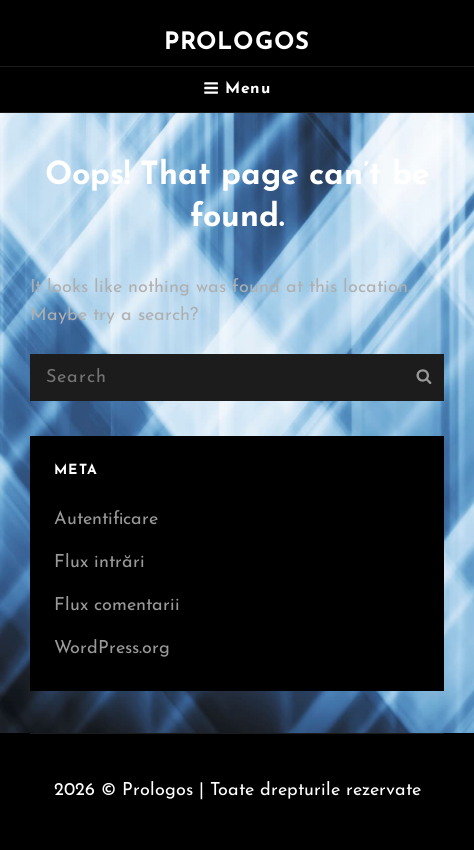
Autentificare (106, 519)
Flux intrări (99, 562)
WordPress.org (112, 648)
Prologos (237, 43)
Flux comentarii (117, 605)
